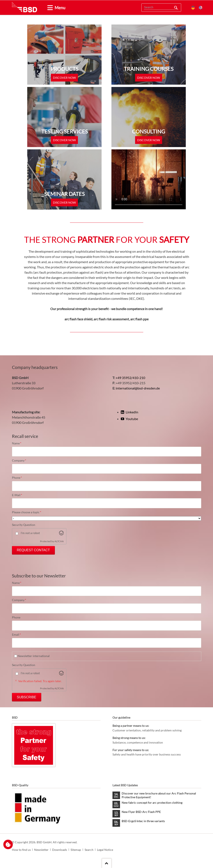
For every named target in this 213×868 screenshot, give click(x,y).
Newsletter (41, 850)
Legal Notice (105, 850)
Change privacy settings (8, 844)
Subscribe (26, 697)
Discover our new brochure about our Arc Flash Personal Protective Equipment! (159, 795)
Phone (19, 478)
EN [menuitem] (201, 8)
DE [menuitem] (193, 8)
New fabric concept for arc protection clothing (152, 803)
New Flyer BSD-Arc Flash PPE (141, 812)
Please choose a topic (27, 512)
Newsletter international (34, 656)
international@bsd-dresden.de (138, 388)
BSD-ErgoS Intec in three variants (143, 821)
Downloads (60, 850)
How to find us (21, 850)
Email (19, 635)
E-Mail (19, 495)
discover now (64, 78)
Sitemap (76, 850)
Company (19, 461)
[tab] (48, 8)
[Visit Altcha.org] (61, 534)
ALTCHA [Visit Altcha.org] (59, 541)
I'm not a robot (30, 533)
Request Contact (33, 550)
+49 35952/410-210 (130, 378)
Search (176, 8)
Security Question (24, 525)
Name (19, 443)
